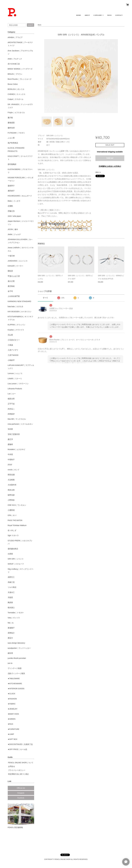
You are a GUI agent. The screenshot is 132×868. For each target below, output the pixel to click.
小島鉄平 (11, 360)
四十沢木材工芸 (14, 64)
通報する (98, 172)
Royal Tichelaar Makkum (17, 525)
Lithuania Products (15, 389)
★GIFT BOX (13, 739)
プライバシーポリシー (17, 770)
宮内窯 (10, 429)
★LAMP (11, 734)
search (30, 25)
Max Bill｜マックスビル (17, 419)
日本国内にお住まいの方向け (110, 166)
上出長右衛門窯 (14, 296)
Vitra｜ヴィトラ (14, 618)
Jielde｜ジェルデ (14, 234)
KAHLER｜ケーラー (15, 266)
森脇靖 (10, 444)
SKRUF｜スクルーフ (16, 564)
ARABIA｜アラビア (15, 37)
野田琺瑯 (11, 475)
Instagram (21, 793)
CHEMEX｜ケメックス (17, 94)
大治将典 (11, 480)
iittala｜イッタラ (14, 201)
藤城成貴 (11, 123)
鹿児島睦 (11, 286)
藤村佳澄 (11, 128)
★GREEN (12, 719)
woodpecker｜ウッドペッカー (19, 648)
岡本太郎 (11, 490)
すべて (45, 298)
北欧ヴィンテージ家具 (16, 673)
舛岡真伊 (11, 414)
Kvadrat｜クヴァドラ (16, 330)
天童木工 (11, 592)
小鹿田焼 (11, 510)
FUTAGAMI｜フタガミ (16, 133)
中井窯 (10, 454)
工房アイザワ (13, 350)
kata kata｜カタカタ (16, 306)
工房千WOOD (13, 355)
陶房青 (10, 602)
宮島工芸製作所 (14, 434)
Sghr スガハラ (13, 535)
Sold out (110, 158)
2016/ (10, 465)
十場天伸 (11, 256)
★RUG (10, 724)
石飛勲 (10, 206)
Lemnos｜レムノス (15, 373)
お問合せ (12, 766)
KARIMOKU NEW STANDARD (19, 301)
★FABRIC (12, 704)
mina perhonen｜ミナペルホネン (20, 424)
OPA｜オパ (12, 515)
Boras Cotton (13, 84)
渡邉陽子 (11, 628)
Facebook (21, 798)
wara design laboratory (16, 643)
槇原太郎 (11, 399)
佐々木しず (12, 530)
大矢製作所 (12, 485)
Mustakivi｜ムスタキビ (16, 449)
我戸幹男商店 (13, 143)
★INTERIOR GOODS (16, 689)
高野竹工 (11, 577)
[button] (98, 14)
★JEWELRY (13, 709)
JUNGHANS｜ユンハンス (18, 261)
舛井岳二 (11, 409)
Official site (21, 788)
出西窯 (10, 554)
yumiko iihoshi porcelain (17, 658)
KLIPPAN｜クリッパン (16, 325)
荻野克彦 (11, 495)
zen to (10, 663)
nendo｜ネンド (14, 470)
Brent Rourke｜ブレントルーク (20, 79)
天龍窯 (10, 597)
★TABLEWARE (14, 678)
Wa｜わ (11, 623)
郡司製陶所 (12, 164)
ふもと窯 (11, 138)
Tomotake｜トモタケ (16, 613)
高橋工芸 (11, 582)
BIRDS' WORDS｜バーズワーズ (20, 69)
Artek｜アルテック (15, 59)
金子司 (10, 291)
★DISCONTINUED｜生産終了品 (20, 744)
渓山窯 (10, 335)
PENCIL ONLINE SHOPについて (21, 763)
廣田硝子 (11, 191)
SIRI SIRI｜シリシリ (16, 559)
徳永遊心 (11, 608)
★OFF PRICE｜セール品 (17, 749)
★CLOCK (11, 694)
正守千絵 (11, 404)
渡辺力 (10, 638)
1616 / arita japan (14, 216)
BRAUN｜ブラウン (15, 74)
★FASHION (12, 699)
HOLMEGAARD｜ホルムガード (20, 196)
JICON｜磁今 (13, 229)
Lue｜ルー (12, 394)
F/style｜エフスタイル (16, 113)
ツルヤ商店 (12, 587)
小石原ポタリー (14, 340)
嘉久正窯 (11, 281)
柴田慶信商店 (13, 549)
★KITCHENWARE (15, 684)
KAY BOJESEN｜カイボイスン (20, 312)
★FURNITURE (14, 729)
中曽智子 (11, 460)
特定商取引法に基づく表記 (18, 774)
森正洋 (10, 439)
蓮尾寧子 (11, 186)
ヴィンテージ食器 (15, 668)
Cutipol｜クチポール (16, 99)
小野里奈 (11, 500)
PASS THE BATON (15, 520)
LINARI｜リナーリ (15, 379)
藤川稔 (10, 118)
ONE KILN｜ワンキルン (17, 505)
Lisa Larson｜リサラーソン (18, 384)
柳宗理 (10, 653)
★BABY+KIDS (13, 714)
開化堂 (10, 271)
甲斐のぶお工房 (14, 276)
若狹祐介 (11, 633)
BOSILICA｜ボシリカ (16, 89)
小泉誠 (10, 345)
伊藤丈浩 (11, 211)
